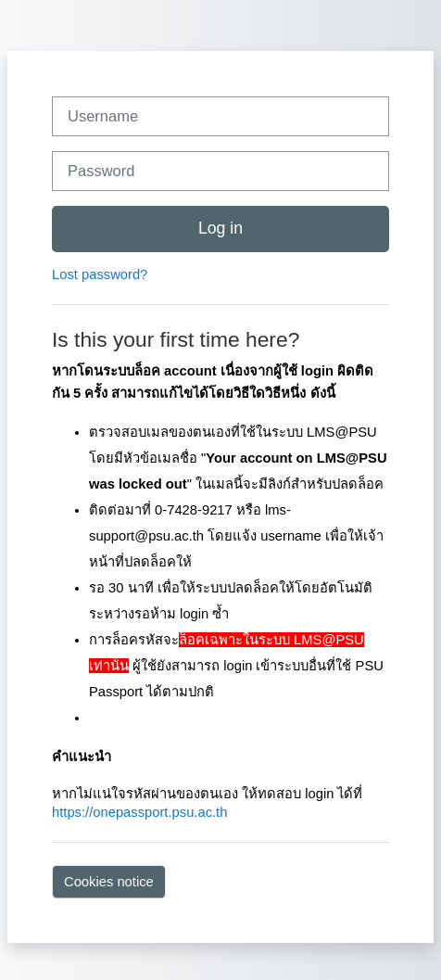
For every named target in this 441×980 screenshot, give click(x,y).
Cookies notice (109, 882)
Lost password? (100, 274)
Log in (220, 228)
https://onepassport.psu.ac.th (139, 812)
